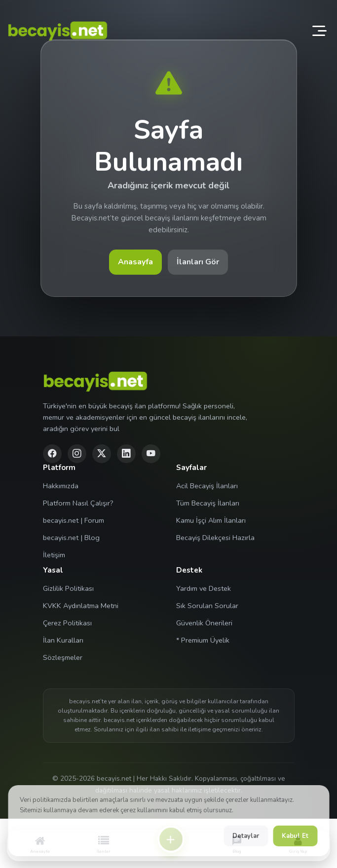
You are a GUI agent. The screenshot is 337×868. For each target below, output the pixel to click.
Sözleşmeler (63, 657)
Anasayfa (135, 262)
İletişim (54, 555)
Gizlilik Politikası (68, 588)
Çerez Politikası (67, 623)
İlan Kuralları (63, 640)
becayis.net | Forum (74, 520)
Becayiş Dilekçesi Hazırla (215, 538)
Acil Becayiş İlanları (207, 486)
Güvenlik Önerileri (204, 623)
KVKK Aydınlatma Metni (81, 606)
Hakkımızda (61, 486)
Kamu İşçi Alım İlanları (211, 520)
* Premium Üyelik (203, 640)
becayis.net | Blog (71, 538)
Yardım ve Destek (204, 588)
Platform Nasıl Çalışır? (78, 503)
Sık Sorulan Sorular (207, 606)
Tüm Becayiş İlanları (208, 503)
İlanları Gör (198, 262)
